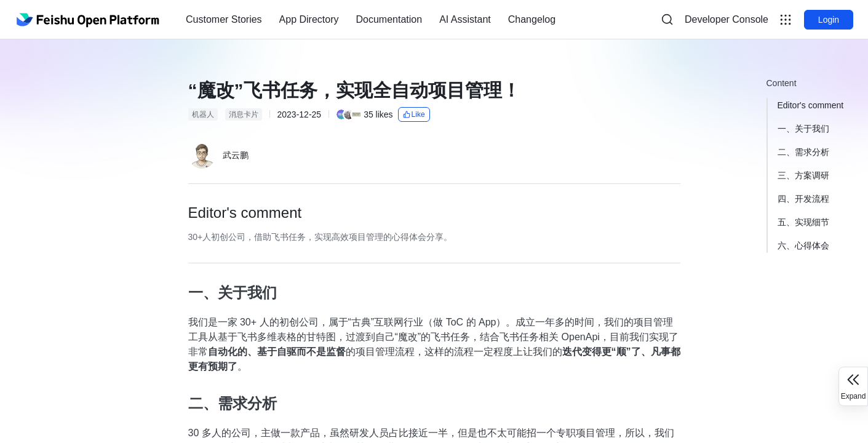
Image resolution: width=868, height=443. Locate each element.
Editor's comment (811, 105)
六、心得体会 (803, 245)
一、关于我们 (803, 129)
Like (414, 114)
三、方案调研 (803, 175)
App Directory (309, 19)
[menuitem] (224, 20)
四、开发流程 (803, 199)
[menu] (371, 20)
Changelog (532, 19)
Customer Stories (224, 19)
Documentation (389, 19)
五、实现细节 (803, 222)
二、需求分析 (803, 152)
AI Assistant (465, 19)
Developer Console (727, 19)
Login (829, 20)
